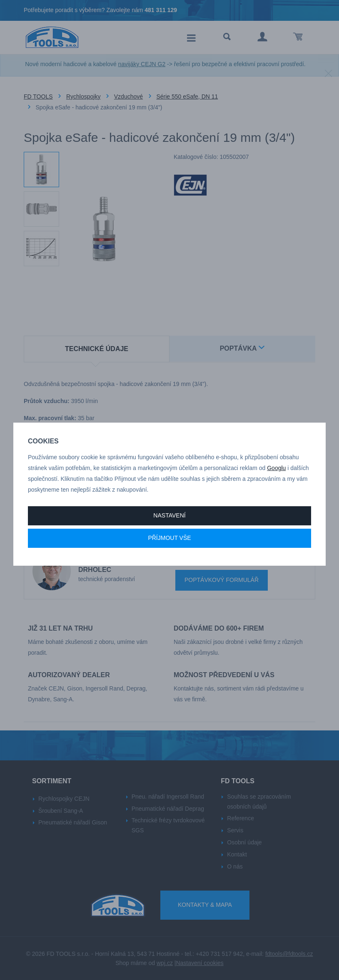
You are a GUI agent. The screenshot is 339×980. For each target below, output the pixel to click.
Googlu (276, 468)
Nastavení (169, 515)
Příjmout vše (169, 538)
